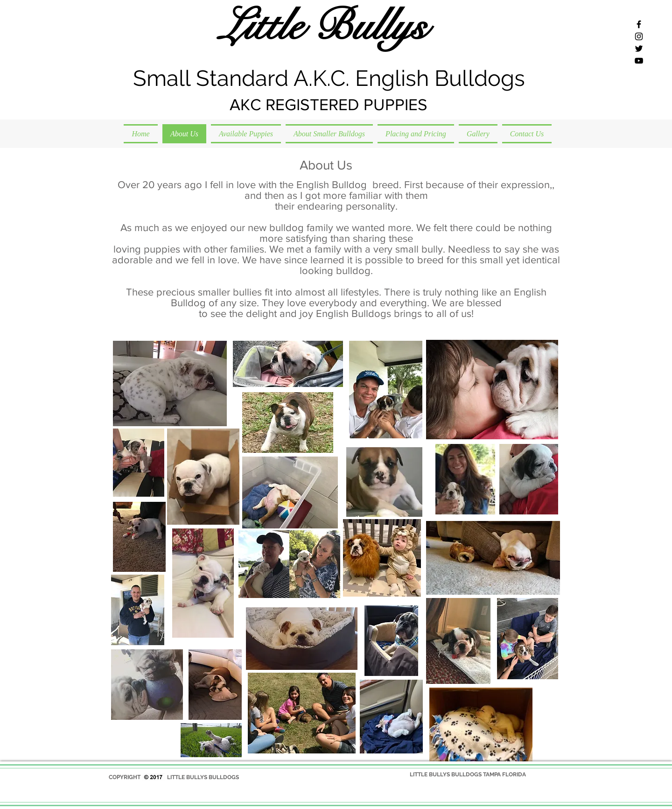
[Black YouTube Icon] (639, 61)
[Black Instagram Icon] (639, 36)
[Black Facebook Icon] (639, 24)
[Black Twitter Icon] (639, 49)
